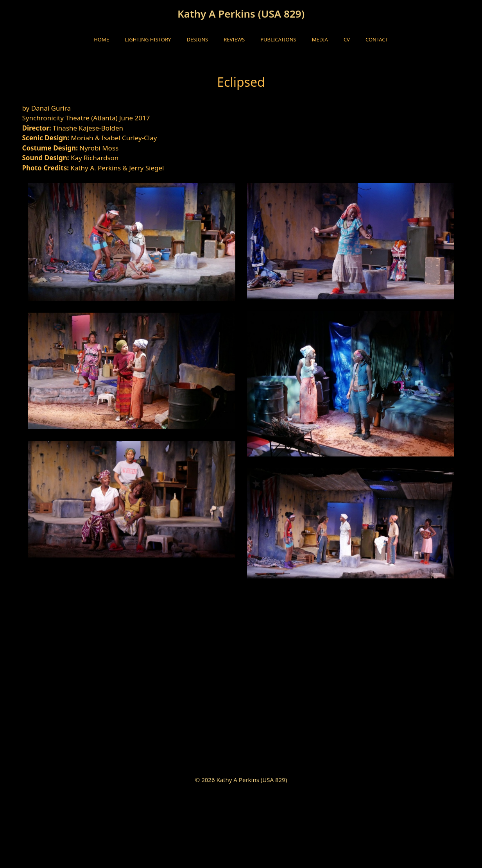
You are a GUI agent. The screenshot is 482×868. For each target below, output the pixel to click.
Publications (278, 39)
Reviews (234, 39)
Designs (197, 39)
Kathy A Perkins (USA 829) (241, 14)
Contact (377, 39)
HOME (101, 39)
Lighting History (148, 39)
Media (320, 39)
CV (347, 39)
